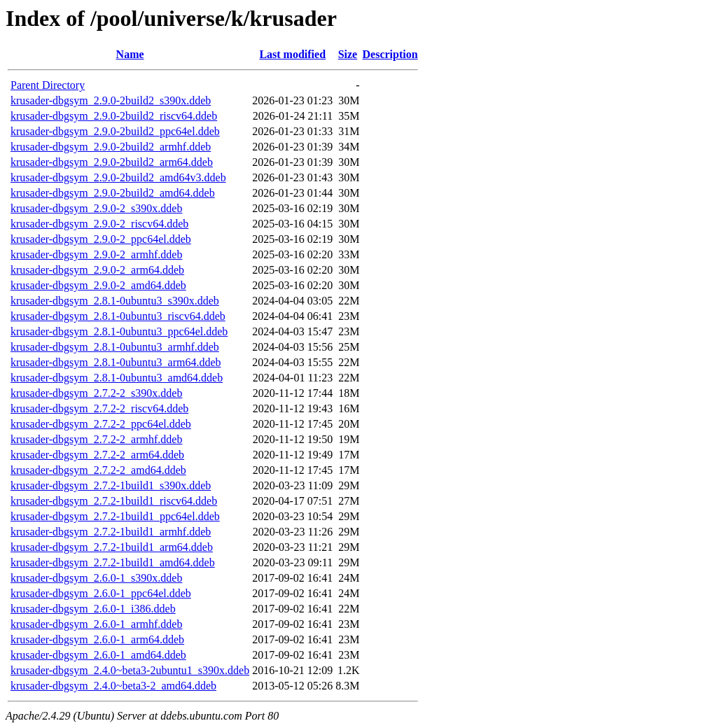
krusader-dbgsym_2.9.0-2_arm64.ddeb (97, 270)
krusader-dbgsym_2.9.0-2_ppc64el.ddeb (101, 239)
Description (390, 54)
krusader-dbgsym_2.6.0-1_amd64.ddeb (98, 655)
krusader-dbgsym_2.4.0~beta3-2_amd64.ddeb (113, 686)
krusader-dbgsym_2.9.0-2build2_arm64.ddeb (112, 162)
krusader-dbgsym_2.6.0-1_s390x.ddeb (96, 578)
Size (348, 54)
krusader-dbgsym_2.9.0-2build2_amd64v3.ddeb (118, 177)
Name (130, 54)
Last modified (292, 54)
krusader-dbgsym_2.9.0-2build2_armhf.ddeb (111, 147)
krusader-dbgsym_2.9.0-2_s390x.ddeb (96, 208)
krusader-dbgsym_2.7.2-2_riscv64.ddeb (99, 408)
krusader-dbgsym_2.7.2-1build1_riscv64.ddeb (114, 501)
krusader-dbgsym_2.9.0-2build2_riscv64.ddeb (114, 116)
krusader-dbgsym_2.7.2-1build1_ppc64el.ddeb (115, 516)
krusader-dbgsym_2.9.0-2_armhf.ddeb (96, 254)
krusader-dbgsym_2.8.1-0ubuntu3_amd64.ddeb (117, 378)
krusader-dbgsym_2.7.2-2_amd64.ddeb (98, 470)
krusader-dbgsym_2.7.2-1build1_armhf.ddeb (111, 532)
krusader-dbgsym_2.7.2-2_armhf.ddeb (96, 439)
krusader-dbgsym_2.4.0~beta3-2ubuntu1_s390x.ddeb (130, 670)
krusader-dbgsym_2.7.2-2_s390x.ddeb (96, 393)
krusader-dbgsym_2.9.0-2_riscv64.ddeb (99, 224)
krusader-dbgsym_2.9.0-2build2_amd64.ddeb (113, 193)
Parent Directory (48, 85)
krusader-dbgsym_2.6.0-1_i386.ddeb (93, 609)
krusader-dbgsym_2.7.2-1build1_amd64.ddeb (113, 562)
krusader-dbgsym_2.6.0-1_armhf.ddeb (96, 624)
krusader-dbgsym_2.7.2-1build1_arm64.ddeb (112, 547)
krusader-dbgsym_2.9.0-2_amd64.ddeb (98, 285)
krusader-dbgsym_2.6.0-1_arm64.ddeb (97, 639)
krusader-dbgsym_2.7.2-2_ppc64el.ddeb (101, 424)
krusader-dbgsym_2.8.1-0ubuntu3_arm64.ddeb (116, 362)
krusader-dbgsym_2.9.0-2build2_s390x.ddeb (111, 100)
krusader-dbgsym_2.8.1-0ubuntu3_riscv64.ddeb (118, 316)
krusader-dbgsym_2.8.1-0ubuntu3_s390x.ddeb (115, 301)
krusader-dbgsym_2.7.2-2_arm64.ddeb (97, 455)
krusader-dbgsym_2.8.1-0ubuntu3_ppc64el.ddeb (119, 331)
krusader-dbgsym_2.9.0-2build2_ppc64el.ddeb (115, 131)
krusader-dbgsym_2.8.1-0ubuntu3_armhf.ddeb (115, 347)
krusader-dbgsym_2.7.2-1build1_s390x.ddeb (111, 485)
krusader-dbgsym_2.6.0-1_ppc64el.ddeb (101, 593)
